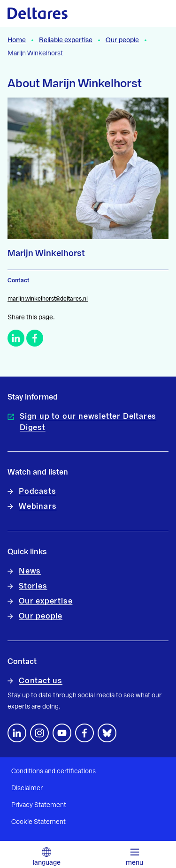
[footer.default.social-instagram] (39, 733)
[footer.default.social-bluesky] (107, 733)
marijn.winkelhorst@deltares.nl (48, 299)
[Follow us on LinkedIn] (17, 733)
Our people (122, 40)
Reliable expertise (66, 40)
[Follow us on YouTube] (62, 733)
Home (17, 40)
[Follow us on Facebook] (84, 733)
